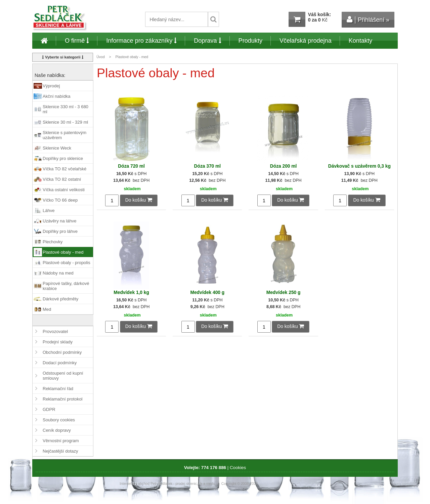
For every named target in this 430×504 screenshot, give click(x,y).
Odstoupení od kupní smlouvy (63, 376)
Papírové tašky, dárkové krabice (66, 286)
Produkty (250, 41)
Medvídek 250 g (284, 292)
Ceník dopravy (57, 430)
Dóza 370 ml (208, 166)
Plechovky (53, 242)
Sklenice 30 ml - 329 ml (65, 122)
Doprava (207, 41)
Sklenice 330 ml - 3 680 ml (66, 109)
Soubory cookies (59, 420)
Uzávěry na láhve (59, 221)
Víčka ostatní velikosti (64, 190)
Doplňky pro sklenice (63, 158)
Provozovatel (55, 331)
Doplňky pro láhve (60, 231)
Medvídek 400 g (207, 292)
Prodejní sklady (58, 342)
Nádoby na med (58, 273)
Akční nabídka (56, 96)
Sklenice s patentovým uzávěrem (64, 135)
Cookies (238, 468)
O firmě (77, 41)
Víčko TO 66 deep (60, 200)
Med (47, 309)
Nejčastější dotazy (60, 451)
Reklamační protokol (63, 399)
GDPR (49, 409)
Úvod (100, 57)
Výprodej (51, 86)
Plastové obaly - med (63, 252)
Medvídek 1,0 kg (131, 292)
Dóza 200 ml (284, 166)
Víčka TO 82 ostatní (62, 179)
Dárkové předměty (60, 299)
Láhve (49, 211)
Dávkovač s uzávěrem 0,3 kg (359, 166)
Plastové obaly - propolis (67, 263)
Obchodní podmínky (62, 352)
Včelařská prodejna (306, 41)
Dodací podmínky (60, 363)
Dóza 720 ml (131, 166)
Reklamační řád (58, 389)
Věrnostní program (61, 441)
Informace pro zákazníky (141, 41)
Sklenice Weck (57, 148)
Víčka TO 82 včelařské (64, 169)
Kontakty (360, 41)
